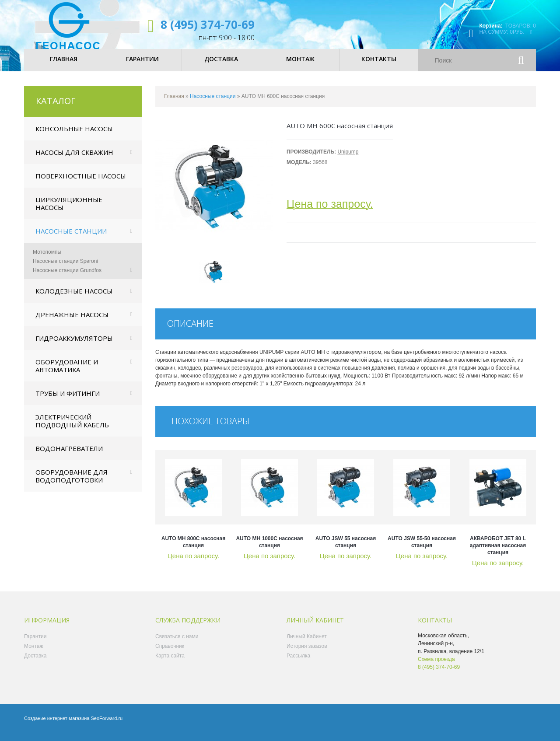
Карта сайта (170, 663)
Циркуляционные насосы (69, 211)
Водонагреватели (69, 456)
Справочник (170, 654)
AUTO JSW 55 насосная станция (346, 549)
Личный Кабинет (307, 644)
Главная (174, 104)
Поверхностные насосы (81, 183)
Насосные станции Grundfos (67, 278)
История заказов (307, 654)
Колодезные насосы (74, 298)
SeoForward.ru (107, 726)
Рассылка (298, 663)
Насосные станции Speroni (65, 269)
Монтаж (34, 654)
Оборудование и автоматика (67, 373)
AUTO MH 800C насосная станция (194, 549)
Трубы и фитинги (68, 401)
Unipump (348, 159)
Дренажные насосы (72, 322)
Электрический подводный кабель (72, 428)
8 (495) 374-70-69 (208, 24)
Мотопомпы (47, 259)
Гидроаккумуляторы (74, 346)
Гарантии (35, 644)
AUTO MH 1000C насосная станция (269, 549)
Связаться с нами (177, 644)
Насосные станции (71, 238)
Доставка (35, 663)
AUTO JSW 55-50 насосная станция (422, 549)
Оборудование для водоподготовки (72, 483)
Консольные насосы (74, 136)
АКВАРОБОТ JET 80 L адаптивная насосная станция (498, 553)
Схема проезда (436, 667)
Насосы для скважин (74, 160)
